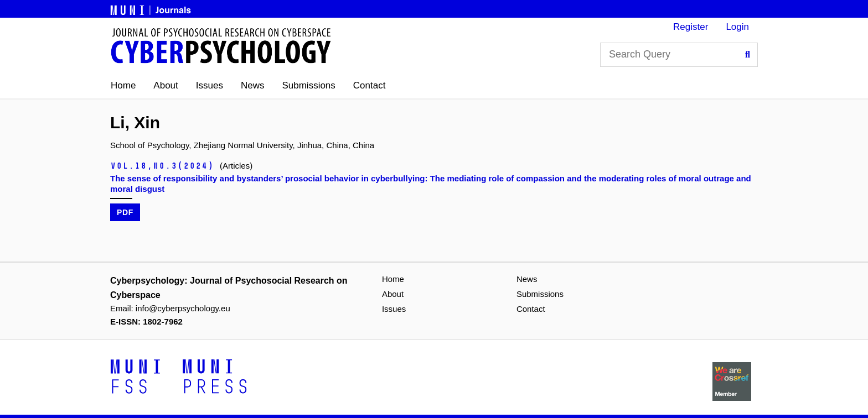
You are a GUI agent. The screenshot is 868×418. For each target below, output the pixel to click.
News (253, 85)
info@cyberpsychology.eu (183, 308)
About (166, 85)
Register (691, 27)
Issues (210, 85)
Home (123, 85)
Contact (370, 85)
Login (737, 27)
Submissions (308, 85)
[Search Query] (679, 55)
